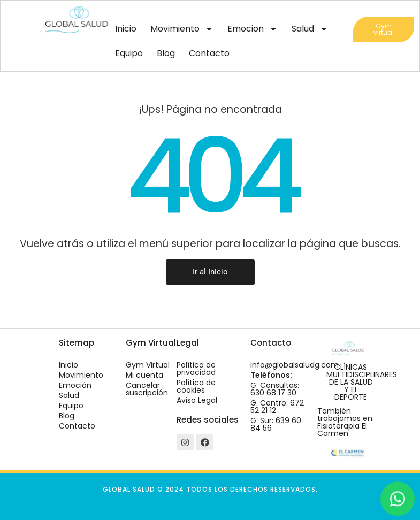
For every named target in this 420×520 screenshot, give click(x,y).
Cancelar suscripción (147, 389)
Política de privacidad (196, 369)
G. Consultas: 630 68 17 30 (275, 389)
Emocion (253, 29)
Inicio (126, 29)
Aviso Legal (197, 400)
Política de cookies (196, 386)
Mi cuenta (144, 375)
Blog (166, 53)
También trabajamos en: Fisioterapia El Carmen (346, 422)
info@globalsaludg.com (295, 365)
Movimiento (182, 29)
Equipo (129, 53)
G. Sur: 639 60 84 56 (276, 424)
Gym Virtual (148, 365)
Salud (310, 29)
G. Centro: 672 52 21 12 (277, 407)
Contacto (209, 53)
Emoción (75, 385)
